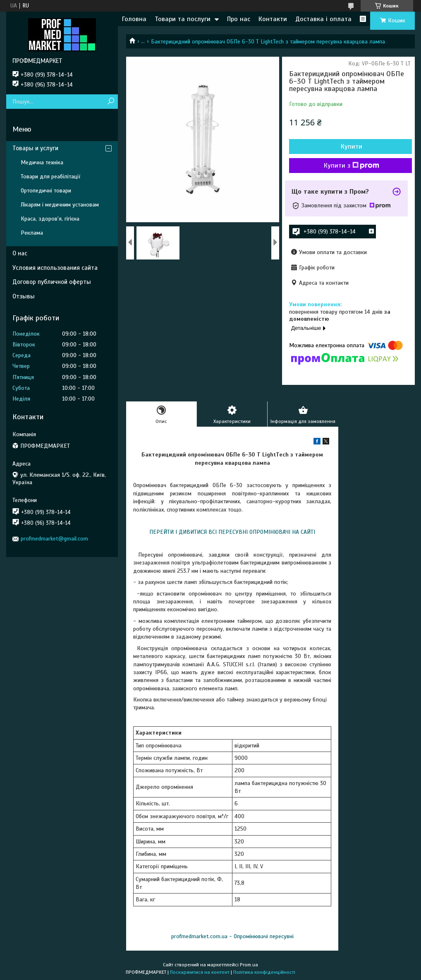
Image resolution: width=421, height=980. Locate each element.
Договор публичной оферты (52, 282)
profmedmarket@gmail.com (54, 539)
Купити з (352, 166)
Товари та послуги (183, 19)
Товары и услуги (35, 148)
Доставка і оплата (323, 19)
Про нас (239, 19)
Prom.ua (249, 965)
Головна (134, 19)
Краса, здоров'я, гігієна (50, 219)
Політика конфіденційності (264, 972)
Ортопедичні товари (46, 191)
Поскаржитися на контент (200, 972)
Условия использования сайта (55, 268)
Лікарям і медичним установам (60, 205)
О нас (20, 253)
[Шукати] (111, 102)
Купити (352, 147)
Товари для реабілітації (51, 177)
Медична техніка (42, 162)
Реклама (32, 233)
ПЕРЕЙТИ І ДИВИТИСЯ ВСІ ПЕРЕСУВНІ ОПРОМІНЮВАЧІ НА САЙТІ (232, 532)
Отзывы (24, 296)
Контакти (273, 19)
